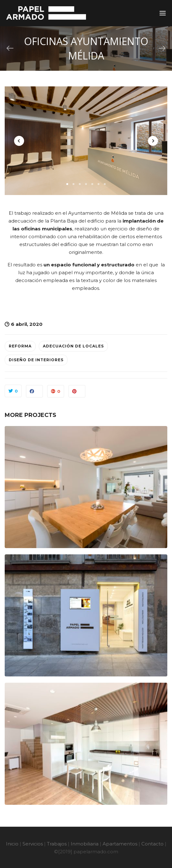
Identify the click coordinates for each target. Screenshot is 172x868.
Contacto (152, 844)
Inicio (12, 844)
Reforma (20, 346)
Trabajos (57, 844)
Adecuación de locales (73, 346)
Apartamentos (120, 844)
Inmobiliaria (85, 844)
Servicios (33, 844)
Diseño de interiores (36, 360)
